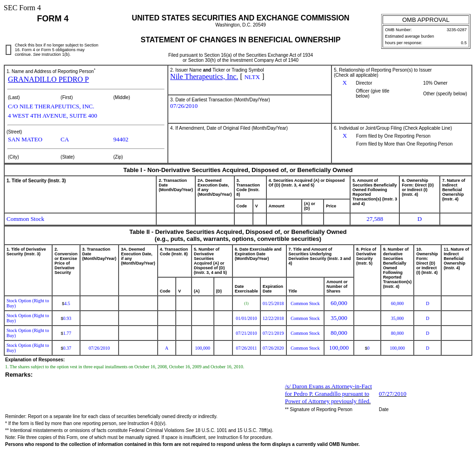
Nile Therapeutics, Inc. (204, 76)
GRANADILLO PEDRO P (48, 79)
